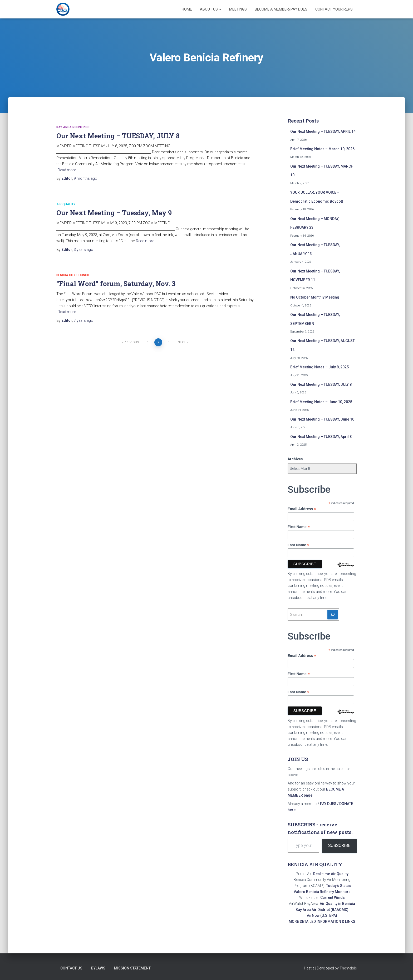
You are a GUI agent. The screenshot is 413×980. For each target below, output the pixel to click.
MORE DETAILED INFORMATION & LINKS (322, 922)
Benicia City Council (73, 275)
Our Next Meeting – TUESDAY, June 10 (322, 419)
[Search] (333, 615)
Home (187, 9)
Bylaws (98, 968)
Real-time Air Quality (331, 874)
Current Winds (333, 898)
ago (85, 178)
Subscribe (339, 845)
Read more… (68, 170)
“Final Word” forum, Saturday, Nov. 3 (116, 284)
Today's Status (338, 886)
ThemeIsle (348, 968)
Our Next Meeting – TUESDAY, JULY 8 (118, 136)
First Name (299, 527)
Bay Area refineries (73, 127)
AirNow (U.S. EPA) (322, 915)
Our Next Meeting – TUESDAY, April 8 (321, 437)
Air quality (66, 204)
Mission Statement (132, 968)
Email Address (302, 509)
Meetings (238, 9)
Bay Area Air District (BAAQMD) (322, 910)
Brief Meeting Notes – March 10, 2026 (322, 149)
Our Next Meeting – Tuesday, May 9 (114, 213)
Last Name (299, 545)
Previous (131, 342)
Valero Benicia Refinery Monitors (322, 892)
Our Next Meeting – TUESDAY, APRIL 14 (323, 131)
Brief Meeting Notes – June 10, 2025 (321, 402)
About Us (211, 9)
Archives (295, 459)
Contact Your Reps (334, 9)
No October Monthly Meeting (315, 297)
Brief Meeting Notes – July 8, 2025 (319, 367)
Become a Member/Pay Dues (281, 9)
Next (182, 342)
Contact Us (71, 968)
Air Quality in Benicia (337, 904)
